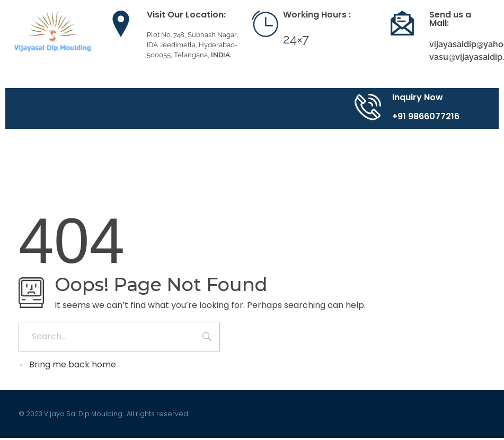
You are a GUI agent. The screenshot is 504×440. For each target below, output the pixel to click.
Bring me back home (67, 364)
